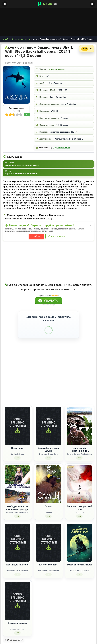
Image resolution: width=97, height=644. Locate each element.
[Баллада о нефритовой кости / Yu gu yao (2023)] (79, 479)
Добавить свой (62, 148)
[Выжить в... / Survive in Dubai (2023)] (17, 421)
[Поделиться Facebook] (70, 381)
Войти (36, 236)
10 (7, 115)
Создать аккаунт (58, 236)
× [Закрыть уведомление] (91, 225)
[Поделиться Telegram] (90, 381)
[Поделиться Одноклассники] (75, 381)
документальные (57, 69)
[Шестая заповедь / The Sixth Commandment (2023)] (48, 537)
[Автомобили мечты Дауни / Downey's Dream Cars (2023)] (48, 421)
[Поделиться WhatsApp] (80, 381)
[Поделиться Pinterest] (85, 381)
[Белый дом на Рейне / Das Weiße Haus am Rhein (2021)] (17, 537)
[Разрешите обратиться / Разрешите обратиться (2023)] (79, 537)
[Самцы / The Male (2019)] (48, 479)
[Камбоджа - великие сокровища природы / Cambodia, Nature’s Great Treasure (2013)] (17, 479)
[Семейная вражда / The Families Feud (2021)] (17, 596)
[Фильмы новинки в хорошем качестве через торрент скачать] (48, 4)
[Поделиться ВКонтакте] (65, 381)
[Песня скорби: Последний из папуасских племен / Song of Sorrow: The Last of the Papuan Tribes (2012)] (79, 421)
